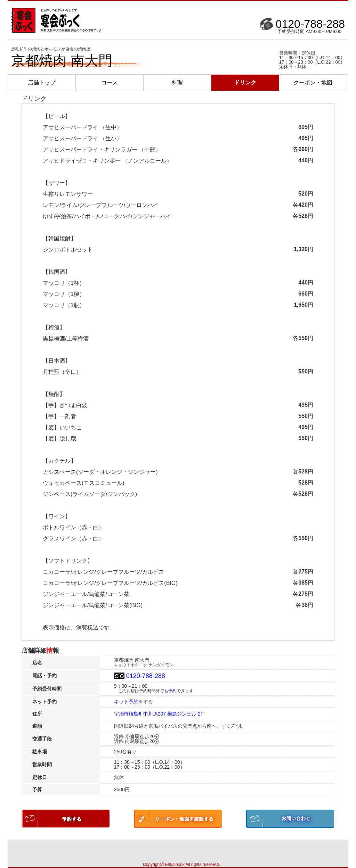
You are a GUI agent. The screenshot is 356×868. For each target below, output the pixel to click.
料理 (177, 82)
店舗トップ (42, 82)
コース (110, 82)
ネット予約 (126, 702)
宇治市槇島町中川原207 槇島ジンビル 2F (159, 714)
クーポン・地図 (313, 82)
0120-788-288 (310, 24)
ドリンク (245, 82)
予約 (172, 691)
